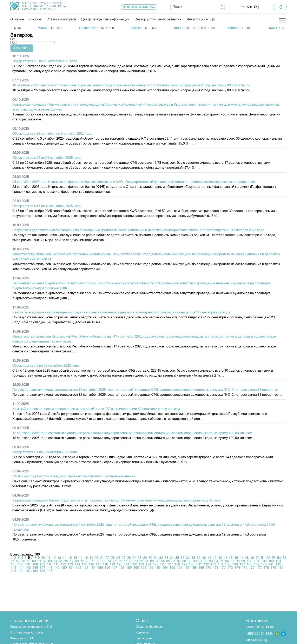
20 (97, 558)
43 (220, 558)
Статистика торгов (61, 20)
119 (112, 565)
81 (147, 561)
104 (278, 561)
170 (208, 568)
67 (72, 561)
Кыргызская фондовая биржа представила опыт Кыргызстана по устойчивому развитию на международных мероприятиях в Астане (116, 501)
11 (49, 558)
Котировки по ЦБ (22, 638)
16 (75, 558)
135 (228, 565)
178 (266, 568)
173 (230, 568)
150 (64, 568)
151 (71, 568)
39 (199, 558)
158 (122, 568)
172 (223, 568)
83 (157, 561)
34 (172, 558)
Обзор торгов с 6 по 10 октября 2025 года (45, 61)
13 (59, 558)
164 (165, 568)
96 (227, 561)
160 (136, 568)
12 (54, 558)
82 (152, 561)
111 (56, 565)
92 (206, 561)
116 (91, 565)
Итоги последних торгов (27, 633)
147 (42, 568)
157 (115, 568)
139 (257, 565)
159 (129, 568)
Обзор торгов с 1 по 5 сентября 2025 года (45, 452)
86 (173, 561)
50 (258, 558)
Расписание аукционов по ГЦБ (31, 627)
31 (156, 558)
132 (206, 565)
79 (136, 561)
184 (35, 571)
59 (29, 561)
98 (238, 561)
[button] (223, 7)
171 (216, 568)
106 (21, 565)
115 (84, 565)
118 (105, 565)
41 (209, 558)
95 (222, 561)
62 (45, 561)
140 (264, 565)
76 (120, 561)
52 (268, 558)
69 (82, 561)
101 (257, 561)
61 (39, 561)
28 (140, 558)
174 (237, 568)
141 (271, 565)
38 (193, 558)
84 (163, 561)
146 (35, 568)
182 (21, 571)
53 (274, 558)
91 (200, 561)
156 (107, 568)
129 (184, 565)
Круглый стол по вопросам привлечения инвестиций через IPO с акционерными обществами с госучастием (96, 409)
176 (252, 568)
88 (184, 561)
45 (231, 558)
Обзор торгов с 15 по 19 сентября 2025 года (47, 206)
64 (55, 561)
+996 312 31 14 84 (260, 627)
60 (34, 561)
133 (213, 565)
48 (247, 558)
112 (63, 565)
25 (124, 558)
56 (13, 561)
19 (91, 558)
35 (177, 558)
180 (281, 568)
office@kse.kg (257, 640)
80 (141, 561)
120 (120, 565)
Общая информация (150, 627)
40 (204, 558)
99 (243, 561)
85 (168, 561)
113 (70, 565)
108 (35, 565)
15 (70, 558)
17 (81, 558)
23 (113, 558)
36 (183, 558)
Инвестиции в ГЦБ (201, 20)
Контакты (142, 633)
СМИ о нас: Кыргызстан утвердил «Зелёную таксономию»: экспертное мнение (74, 477)
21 (102, 558)
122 (134, 565)
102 (264, 561)
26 (129, 558)
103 (271, 561)
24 (118, 558)
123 (141, 565)
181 (14, 571)
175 (245, 568)
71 (93, 561)
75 (114, 561)
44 (225, 558)
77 (125, 561)
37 (188, 558)
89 (190, 561)
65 (61, 561)
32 (161, 558)
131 (199, 565)
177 (259, 568)
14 (65, 558)
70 (88, 561)
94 (216, 561)
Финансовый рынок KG (139, 7)
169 (201, 568)
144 (21, 568)
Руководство (145, 638)
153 (86, 568)
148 (50, 568)
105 (14, 565)
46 (236, 558)
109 (42, 565)
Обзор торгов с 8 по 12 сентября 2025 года (46, 366)
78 (131, 561)
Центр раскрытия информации (105, 20)
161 (143, 568)
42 (215, 558)
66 (66, 561)
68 (77, 561)
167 (187, 568)
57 (18, 561)
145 (28, 568)
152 (78, 568)
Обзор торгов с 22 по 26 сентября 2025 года (47, 158)
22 (107, 558)
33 (166, 558)
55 (284, 558)
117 (98, 565)
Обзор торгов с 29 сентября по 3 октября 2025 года (52, 134)
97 (232, 561)
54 (279, 558)
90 (195, 561)
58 (23, 561)
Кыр (250, 7)
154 (93, 568)
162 (151, 568)
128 (177, 565)
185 (42, 571)
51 (263, 558)
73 (104, 561)
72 (98, 561)
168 (194, 568)
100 (249, 561)
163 (158, 568)
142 (278, 565)
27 (134, 558)
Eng (257, 7)
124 (148, 565)
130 (192, 565)
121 (127, 565)
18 (86, 558)
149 (57, 568)
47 (242, 558)
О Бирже (17, 20)
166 (180, 568)
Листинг (35, 20)
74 (109, 561)
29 (145, 558)
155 (100, 568)
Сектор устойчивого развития (158, 20)
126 (163, 565)
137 (242, 565)
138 (249, 565)
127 (170, 565)
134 (221, 565)
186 (50, 571)
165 (172, 568)
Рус (243, 7)
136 (235, 565)
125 (156, 565)
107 (28, 565)
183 (28, 571)
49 (252, 558)
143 (14, 568)
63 (50, 561)
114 (77, 565)
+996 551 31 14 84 (260, 634)
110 (49, 565)
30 (150, 558)
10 (43, 558)
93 (211, 561)
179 (273, 568)
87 (179, 561)
